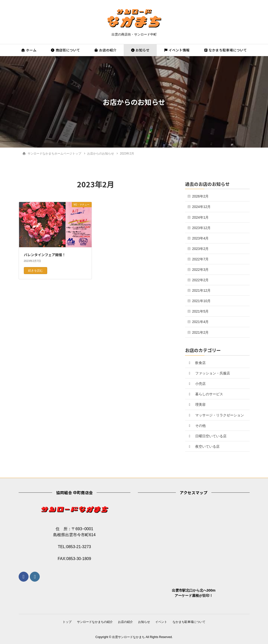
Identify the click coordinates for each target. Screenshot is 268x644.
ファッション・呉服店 (209, 373)
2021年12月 (202, 290)
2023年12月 (202, 228)
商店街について (65, 50)
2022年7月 (201, 259)
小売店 (197, 384)
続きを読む (36, 271)
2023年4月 (201, 238)
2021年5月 (201, 311)
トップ (65, 622)
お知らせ (140, 50)
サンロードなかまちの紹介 (93, 622)
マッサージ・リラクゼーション (216, 415)
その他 (197, 426)
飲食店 (197, 363)
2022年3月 (201, 270)
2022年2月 (201, 280)
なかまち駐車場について (225, 50)
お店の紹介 (105, 50)
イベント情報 (177, 50)
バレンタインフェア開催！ (45, 255)
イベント (163, 622)
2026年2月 (201, 196)
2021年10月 (202, 301)
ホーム (29, 50)
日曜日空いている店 (207, 436)
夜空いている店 (204, 446)
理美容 (197, 404)
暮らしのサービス (205, 394)
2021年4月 (201, 322)
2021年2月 (201, 332)
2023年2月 (201, 249)
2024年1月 (201, 217)
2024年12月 (202, 207)
